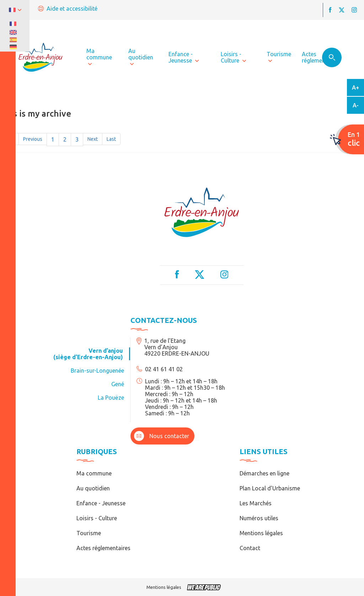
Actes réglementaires (103, 548)
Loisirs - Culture (97, 518)
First (9, 139)
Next (93, 139)
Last (111, 139)
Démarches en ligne (264, 473)
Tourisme (89, 533)
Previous (33, 139)
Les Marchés (256, 503)
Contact (250, 548)
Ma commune (94, 473)
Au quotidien (93, 488)
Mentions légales (261, 533)
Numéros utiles (259, 518)
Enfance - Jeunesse (101, 503)
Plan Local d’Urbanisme (270, 488)
